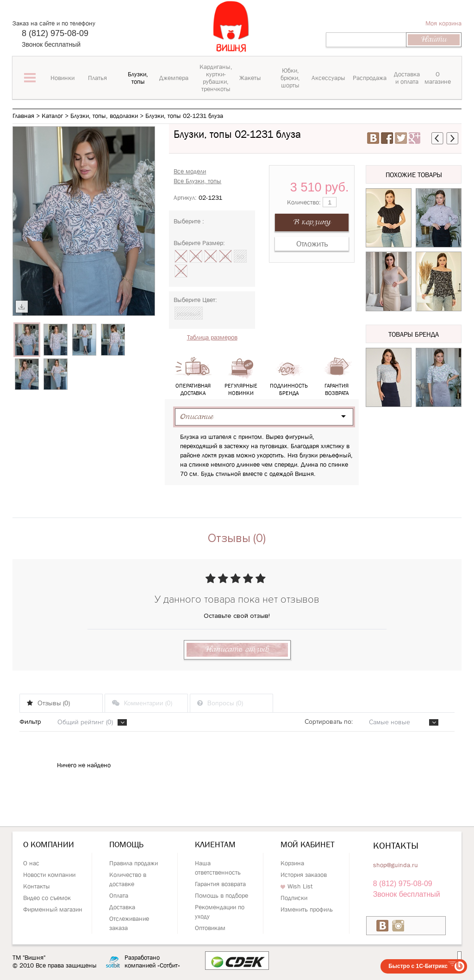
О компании (49, 844)
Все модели (190, 171)
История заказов (304, 875)
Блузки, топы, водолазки (104, 116)
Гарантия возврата (337, 377)
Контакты (37, 886)
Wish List (296, 886)
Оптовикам (210, 928)
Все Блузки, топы (197, 181)
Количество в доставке (128, 879)
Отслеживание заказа (129, 923)
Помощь (126, 844)
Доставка (122, 907)
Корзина (292, 863)
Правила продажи (134, 863)
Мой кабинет (308, 844)
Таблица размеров (212, 337)
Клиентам (215, 844)
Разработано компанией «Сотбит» (152, 961)
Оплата (119, 895)
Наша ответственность (218, 868)
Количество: (312, 202)
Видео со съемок (47, 898)
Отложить (312, 244)
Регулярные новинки (241, 377)
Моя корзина (443, 23)
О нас (31, 863)
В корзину (312, 222)
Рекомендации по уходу (220, 912)
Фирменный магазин (53, 909)
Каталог (52, 116)
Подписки (294, 898)
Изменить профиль (307, 909)
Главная (23, 116)
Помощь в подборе (221, 895)
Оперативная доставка (193, 377)
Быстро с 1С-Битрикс (418, 966)
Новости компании (49, 875)
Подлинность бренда (289, 377)
